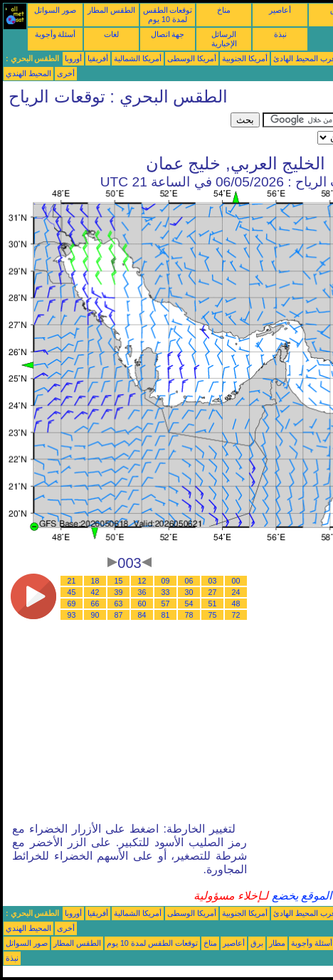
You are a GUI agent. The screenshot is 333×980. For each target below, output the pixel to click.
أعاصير (280, 10)
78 (189, 615)
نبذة (280, 34)
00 (236, 581)
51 (213, 604)
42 (95, 592)
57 (166, 604)
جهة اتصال (168, 34)
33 (166, 592)
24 (236, 592)
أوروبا (73, 58)
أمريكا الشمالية (138, 58)
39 (119, 592)
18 (95, 581)
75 (213, 615)
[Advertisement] (117, 130)
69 (72, 604)
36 (142, 592)
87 (119, 615)
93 (72, 615)
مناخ (224, 10)
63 (119, 604)
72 (236, 615)
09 (166, 581)
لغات (111, 34)
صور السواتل (55, 10)
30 (189, 592)
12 (142, 581)
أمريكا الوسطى (192, 58)
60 (142, 604)
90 (95, 615)
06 (189, 581)
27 (213, 592)
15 (119, 581)
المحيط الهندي (28, 73)
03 (213, 581)
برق (257, 943)
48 (236, 604)
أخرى (66, 73)
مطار (277, 943)
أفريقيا (98, 58)
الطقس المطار (111, 10)
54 (189, 604)
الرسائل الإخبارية (224, 39)
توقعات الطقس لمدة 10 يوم (168, 15)
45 (72, 592)
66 (95, 604)
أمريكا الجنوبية (245, 58)
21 (72, 581)
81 (166, 615)
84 (142, 615)
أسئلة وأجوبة (55, 34)
